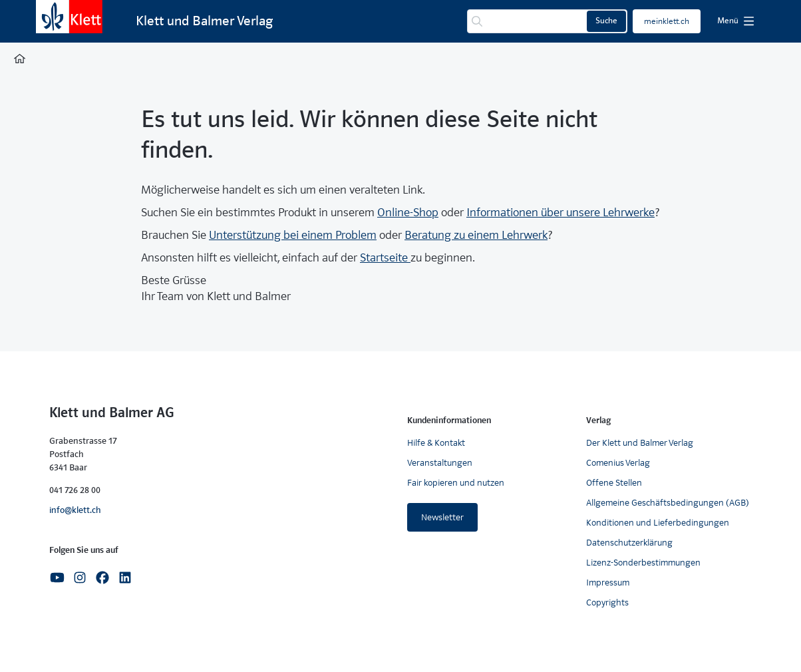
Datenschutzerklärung (629, 543)
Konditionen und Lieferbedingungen (658, 523)
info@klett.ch (75, 510)
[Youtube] (57, 577)
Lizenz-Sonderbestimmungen (643, 563)
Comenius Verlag (618, 463)
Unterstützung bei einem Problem (293, 235)
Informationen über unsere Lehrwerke (561, 213)
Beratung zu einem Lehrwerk (476, 235)
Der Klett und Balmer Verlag (640, 443)
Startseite (385, 258)
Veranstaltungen (440, 463)
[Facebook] (102, 577)
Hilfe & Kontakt (436, 443)
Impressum (608, 583)
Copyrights (607, 602)
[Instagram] (80, 577)
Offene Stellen (614, 483)
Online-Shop (408, 213)
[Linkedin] (125, 577)
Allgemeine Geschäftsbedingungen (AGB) (668, 503)
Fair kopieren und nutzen (456, 483)
